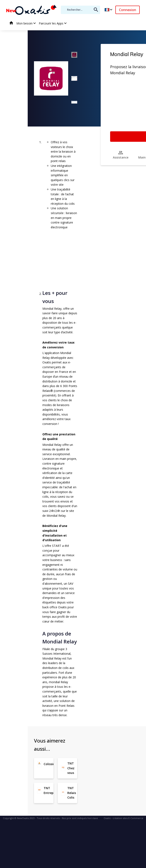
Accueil (11, 23)
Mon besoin (24, 23)
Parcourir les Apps (51, 23)
